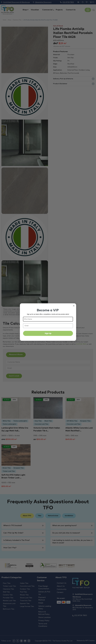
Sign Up (48, 333)
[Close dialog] (74, 306)
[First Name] (48, 319)
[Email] (48, 326)
